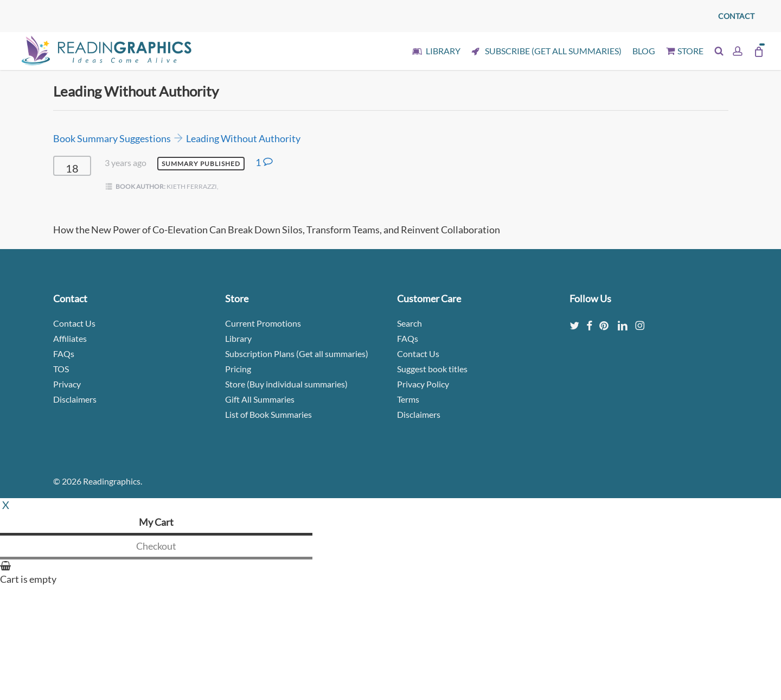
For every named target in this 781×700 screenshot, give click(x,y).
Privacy (67, 384)
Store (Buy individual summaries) (286, 384)
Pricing (238, 369)
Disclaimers (75, 399)
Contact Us (74, 323)
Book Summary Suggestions (112, 138)
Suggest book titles (432, 369)
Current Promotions (263, 323)
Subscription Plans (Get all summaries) (297, 354)
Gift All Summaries (260, 399)
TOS (61, 369)
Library (238, 338)
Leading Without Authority (243, 138)
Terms (408, 399)
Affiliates (70, 338)
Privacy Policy (423, 384)
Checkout (156, 546)
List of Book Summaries (268, 414)
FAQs (64, 354)
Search (409, 323)
